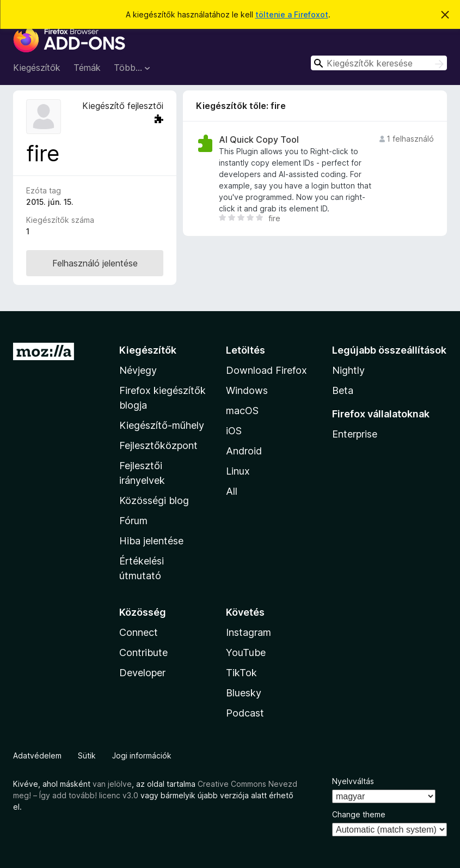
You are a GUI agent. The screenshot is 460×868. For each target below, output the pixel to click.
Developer (142, 673)
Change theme (359, 814)
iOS (234, 431)
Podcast (245, 713)
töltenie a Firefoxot (292, 14)
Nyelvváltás (353, 781)
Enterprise (355, 434)
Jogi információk (142, 755)
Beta (343, 390)
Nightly (348, 370)
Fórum (133, 521)
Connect (139, 632)
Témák (87, 68)
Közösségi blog (154, 500)
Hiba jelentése (151, 541)
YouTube (246, 652)
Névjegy (138, 370)
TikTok (241, 673)
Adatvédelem (37, 755)
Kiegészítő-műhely (162, 425)
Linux (238, 471)
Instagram (249, 632)
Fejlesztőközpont (158, 445)
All (232, 491)
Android (244, 451)
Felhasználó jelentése (95, 263)
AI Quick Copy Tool (259, 140)
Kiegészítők (37, 68)
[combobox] (379, 63)
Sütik (87, 755)
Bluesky (244, 693)
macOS (242, 411)
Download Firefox (266, 370)
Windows (247, 390)
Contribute (143, 652)
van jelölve (112, 784)
